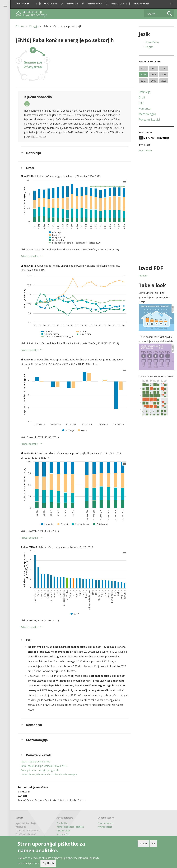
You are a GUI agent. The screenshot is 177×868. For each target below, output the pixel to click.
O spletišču (62, 823)
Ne (153, 843)
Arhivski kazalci (105, 827)
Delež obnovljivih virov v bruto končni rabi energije (49, 774)
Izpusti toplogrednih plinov (35, 762)
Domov (20, 26)
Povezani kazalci (149, 120)
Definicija (145, 92)
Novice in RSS (63, 834)
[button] (171, 4)
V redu (143, 843)
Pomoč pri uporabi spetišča (70, 827)
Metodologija (147, 114)
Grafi (142, 97)
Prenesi (143, 276)
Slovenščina (152, 42)
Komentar (145, 108)
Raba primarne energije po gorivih (40, 770)
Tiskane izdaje (63, 831)
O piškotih (48, 863)
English (149, 47)
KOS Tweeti (145, 150)
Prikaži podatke (29, 256)
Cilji (141, 103)
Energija (34, 26)
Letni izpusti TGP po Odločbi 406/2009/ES (44, 766)
